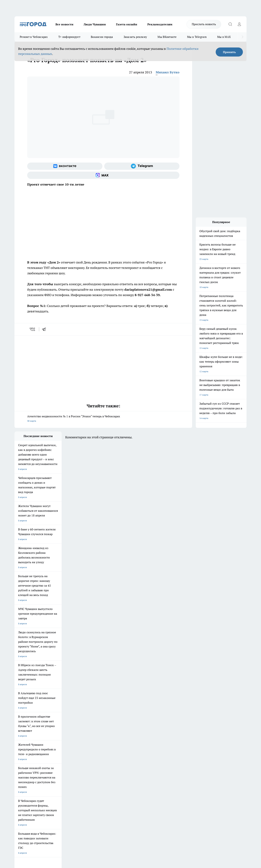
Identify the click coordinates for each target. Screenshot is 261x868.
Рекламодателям (160, 24)
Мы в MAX (224, 37)
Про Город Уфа (115, 727)
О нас (63, 748)
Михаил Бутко (168, 72)
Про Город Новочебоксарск (28, 722)
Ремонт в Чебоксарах (34, 37)
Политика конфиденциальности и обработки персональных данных (49, 816)
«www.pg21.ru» (40, 765)
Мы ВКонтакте (167, 37)
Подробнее (110, 810)
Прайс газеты (21, 757)
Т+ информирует (69, 37)
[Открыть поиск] (230, 24)
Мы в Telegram (197, 37)
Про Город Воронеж (118, 722)
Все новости (64, 24)
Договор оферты (69, 753)
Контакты (111, 748)
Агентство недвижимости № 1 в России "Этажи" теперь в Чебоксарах (103, 419)
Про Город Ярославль (26, 727)
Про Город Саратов (149, 727)
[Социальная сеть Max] (103, 175)
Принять (229, 52)
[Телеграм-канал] (142, 166)
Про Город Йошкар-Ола (89, 722)
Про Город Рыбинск (87, 727)
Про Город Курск (54, 727)
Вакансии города (102, 37)
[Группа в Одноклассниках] (182, 728)
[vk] (33, 329)
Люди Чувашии (95, 24)
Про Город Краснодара (120, 731)
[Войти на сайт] (239, 24)
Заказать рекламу (135, 37)
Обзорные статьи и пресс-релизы (123, 753)
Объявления (21, 753)
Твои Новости (53, 722)
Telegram (19, 748)
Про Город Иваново (149, 722)
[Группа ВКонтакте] (65, 166)
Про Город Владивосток (89, 731)
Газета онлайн (127, 24)
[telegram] (45, 329)
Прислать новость (204, 24)
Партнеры (111, 757)
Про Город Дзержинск (57, 731)
